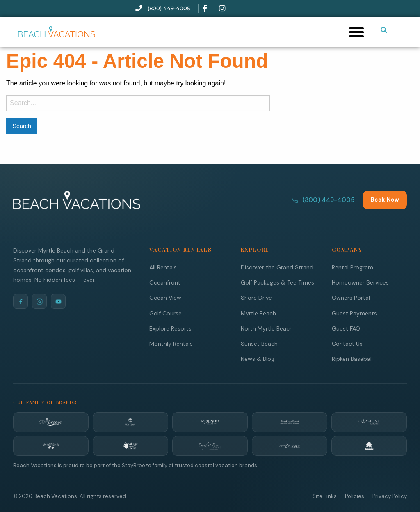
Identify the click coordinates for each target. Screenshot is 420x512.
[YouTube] (58, 301)
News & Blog (258, 358)
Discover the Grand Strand (277, 267)
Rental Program (353, 267)
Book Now (385, 199)
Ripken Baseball (352, 358)
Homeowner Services (360, 282)
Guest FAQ (346, 328)
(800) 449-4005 (323, 200)
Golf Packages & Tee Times (277, 282)
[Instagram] (39, 301)
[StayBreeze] (51, 422)
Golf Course (165, 313)
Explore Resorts (170, 328)
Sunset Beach (259, 343)
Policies (355, 496)
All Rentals (163, 267)
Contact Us (347, 343)
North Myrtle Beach (267, 328)
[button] (356, 32)
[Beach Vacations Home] (77, 200)
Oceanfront (165, 282)
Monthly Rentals (171, 343)
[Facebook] (21, 301)
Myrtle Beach (258, 313)
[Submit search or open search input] (384, 30)
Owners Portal (351, 297)
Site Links (325, 496)
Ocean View (165, 297)
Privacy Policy (390, 496)
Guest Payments (354, 313)
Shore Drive (256, 297)
